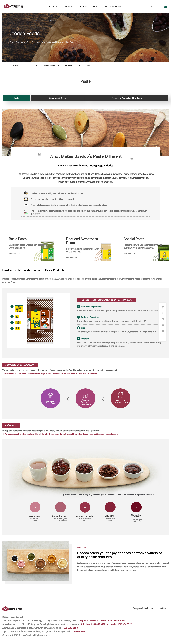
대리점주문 (163, 331)
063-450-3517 (125, 624)
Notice (163, 608)
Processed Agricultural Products (127, 98)
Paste (17, 98)
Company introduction (143, 608)
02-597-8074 (119, 620)
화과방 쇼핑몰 (163, 319)
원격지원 (163, 337)
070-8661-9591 (80, 631)
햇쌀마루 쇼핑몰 (163, 325)
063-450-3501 (99, 624)
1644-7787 (95, 620)
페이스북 (163, 313)
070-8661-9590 (71, 628)
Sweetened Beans (58, 98)
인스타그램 (163, 307)
